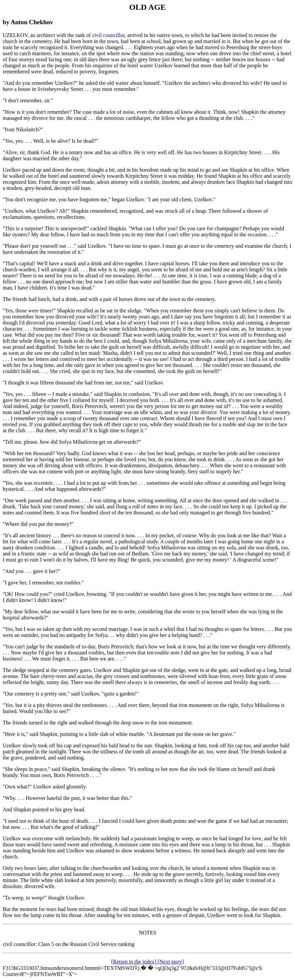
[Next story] (171, 962)
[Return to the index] (134, 962)
